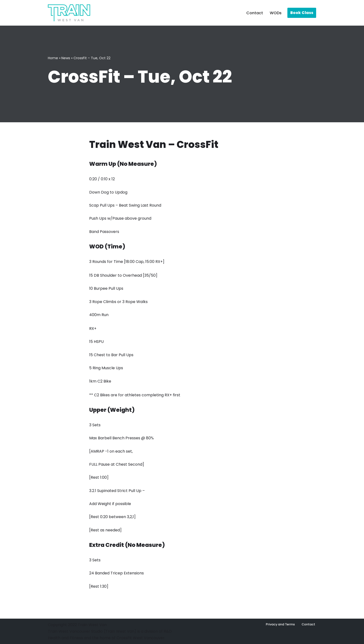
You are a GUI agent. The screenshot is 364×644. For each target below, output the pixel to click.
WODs (276, 13)
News (66, 58)
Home (53, 58)
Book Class (302, 13)
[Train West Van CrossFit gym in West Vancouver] (69, 13)
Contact (255, 13)
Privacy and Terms (280, 624)
